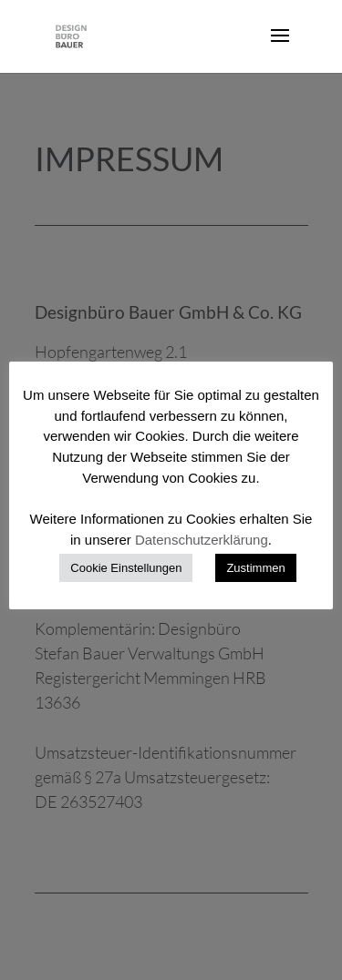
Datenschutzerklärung (202, 540)
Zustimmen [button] (255, 568)
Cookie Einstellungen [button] (126, 568)
